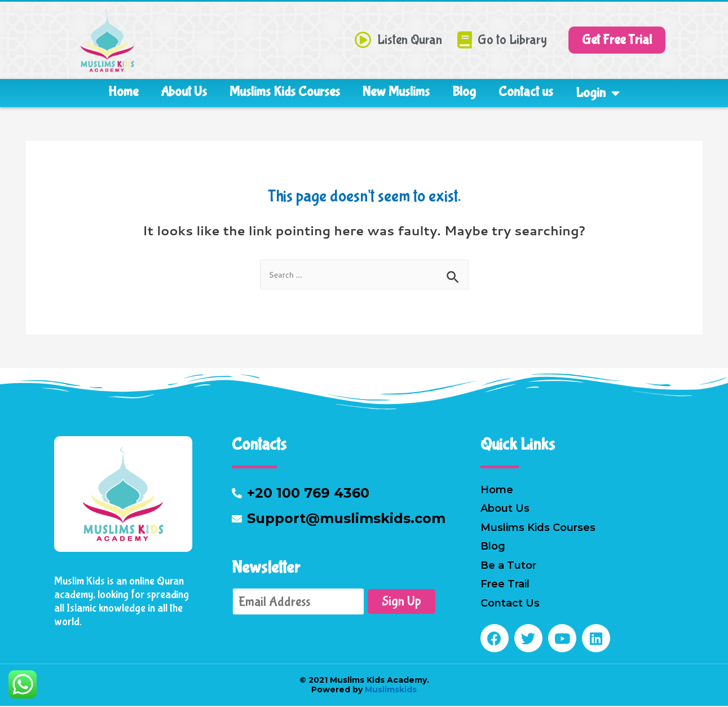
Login (598, 93)
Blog (464, 92)
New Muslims (396, 92)
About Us (184, 92)
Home (123, 92)
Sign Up (401, 602)
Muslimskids (390, 691)
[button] (617, 40)
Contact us (526, 92)
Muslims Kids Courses (285, 92)
